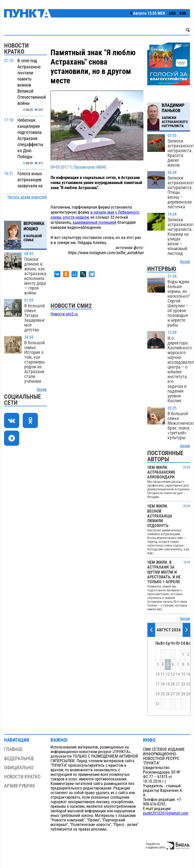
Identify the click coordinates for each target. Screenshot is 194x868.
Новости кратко (22, 777)
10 (158, 674)
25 (163, 694)
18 (163, 684)
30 (188, 694)
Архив (42, 390)
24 (158, 694)
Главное (13, 749)
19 (168, 684)
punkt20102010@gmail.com (166, 813)
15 (183, 674)
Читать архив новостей (27, 197)
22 (183, 684)
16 (188, 674)
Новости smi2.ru (64, 314)
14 (178, 674)
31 (158, 704)
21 (178, 684)
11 (163, 674)
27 (173, 694)
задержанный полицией (94, 222)
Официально (19, 768)
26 (168, 694)
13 (173, 674)
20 (173, 684)
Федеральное (19, 759)
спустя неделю (76, 217)
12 (168, 674)
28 (178, 694)
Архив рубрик (20, 786)
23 (188, 684)
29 (183, 694)
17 (158, 684)
